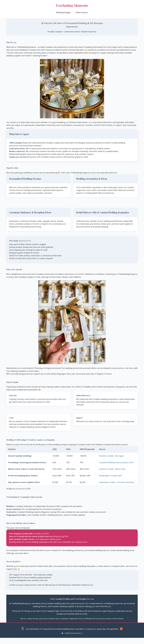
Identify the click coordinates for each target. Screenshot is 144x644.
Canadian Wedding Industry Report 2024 (116, 468)
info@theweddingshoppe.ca (73, 639)
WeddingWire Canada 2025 (110, 481)
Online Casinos (82, 14)
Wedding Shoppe (63, 14)
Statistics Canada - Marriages (111, 462)
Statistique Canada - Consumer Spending (116, 488)
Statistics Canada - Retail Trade (112, 475)
